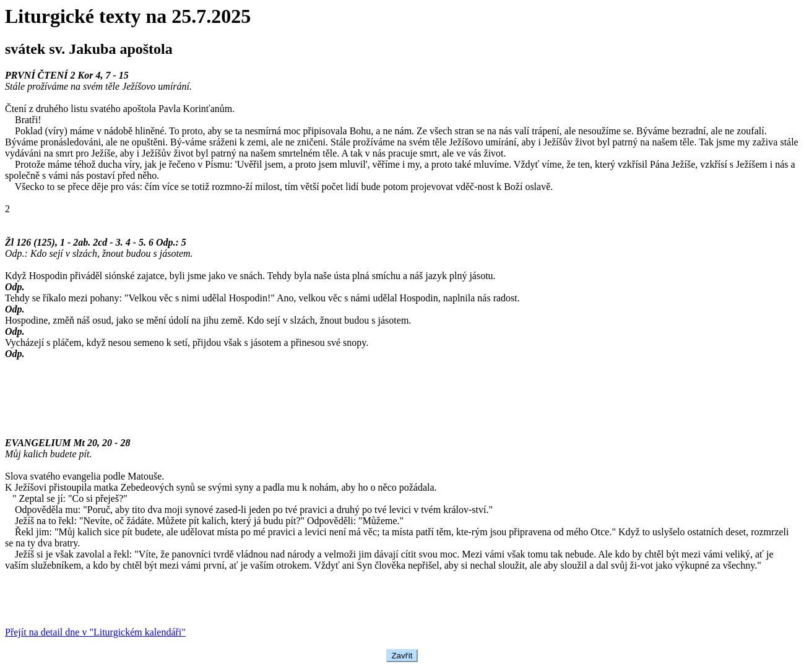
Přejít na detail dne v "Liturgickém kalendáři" (95, 632)
